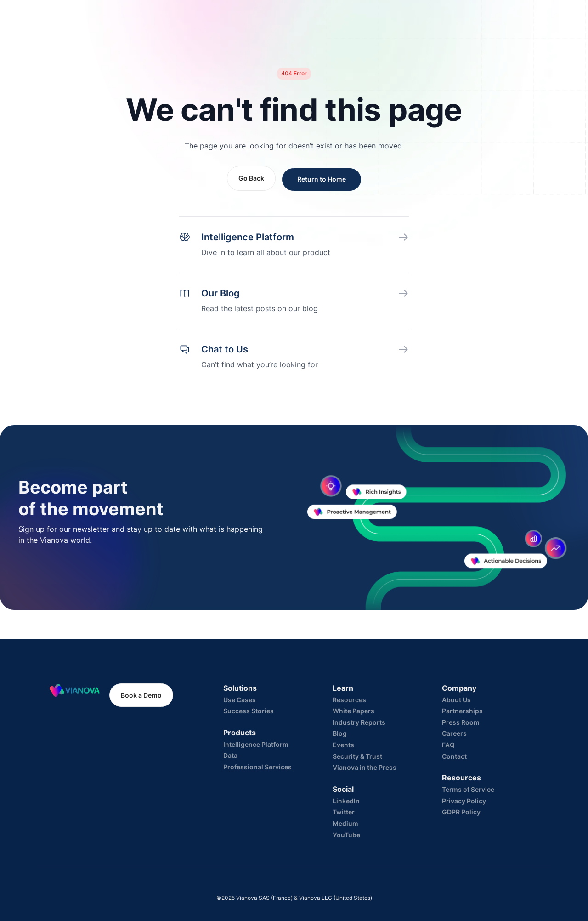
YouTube (346, 835)
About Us (456, 700)
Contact (454, 756)
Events (343, 745)
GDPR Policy (461, 812)
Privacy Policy (464, 801)
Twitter (344, 812)
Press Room (461, 722)
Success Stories (249, 711)
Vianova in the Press (365, 767)
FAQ (448, 745)
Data (230, 755)
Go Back (251, 178)
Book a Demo (141, 695)
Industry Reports (359, 722)
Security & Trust (357, 756)
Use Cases (240, 700)
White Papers (353, 711)
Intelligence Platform (256, 744)
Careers (454, 733)
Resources (349, 700)
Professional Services (257, 767)
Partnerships (462, 711)
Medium (345, 823)
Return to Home (322, 179)
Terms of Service (468, 789)
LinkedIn (346, 801)
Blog (340, 733)
